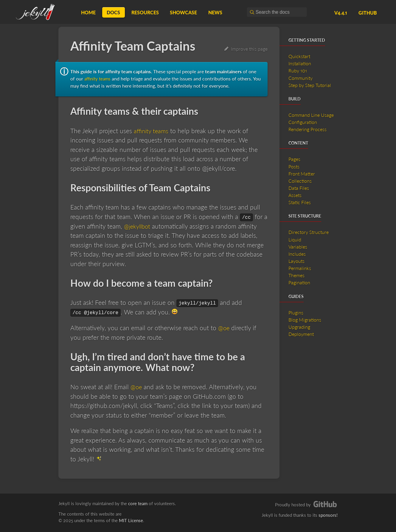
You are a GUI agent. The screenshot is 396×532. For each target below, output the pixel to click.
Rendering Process (308, 129)
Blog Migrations (305, 320)
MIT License (131, 520)
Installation (300, 63)
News (215, 12)
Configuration (303, 122)
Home (88, 12)
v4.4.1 (341, 13)
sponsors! (328, 515)
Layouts (296, 261)
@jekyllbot (138, 226)
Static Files (300, 202)
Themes (296, 275)
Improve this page (246, 49)
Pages (294, 159)
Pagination (299, 282)
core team (138, 503)
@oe (224, 328)
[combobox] (277, 12)
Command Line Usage (311, 115)
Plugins (296, 312)
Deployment (301, 334)
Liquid (295, 239)
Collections (300, 181)
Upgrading (299, 327)
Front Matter (302, 174)
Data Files (299, 188)
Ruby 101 (298, 70)
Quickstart (299, 56)
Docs (113, 12)
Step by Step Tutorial (310, 85)
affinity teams (98, 79)
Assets (295, 195)
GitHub (368, 13)
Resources (145, 12)
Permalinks (300, 268)
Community (301, 78)
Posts (294, 166)
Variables (298, 247)
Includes (297, 254)
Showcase (183, 12)
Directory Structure (309, 232)
